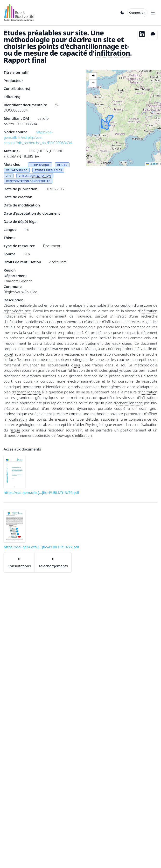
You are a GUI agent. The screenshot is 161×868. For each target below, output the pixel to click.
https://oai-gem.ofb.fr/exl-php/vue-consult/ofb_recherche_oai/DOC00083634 (38, 137)
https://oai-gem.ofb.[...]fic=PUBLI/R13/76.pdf (41, 492)
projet (8, 354)
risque (15, 430)
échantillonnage (92, 46)
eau (77, 365)
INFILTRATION (42, 176)
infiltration (112, 53)
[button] (93, 76)
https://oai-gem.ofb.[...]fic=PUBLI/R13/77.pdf (41, 547)
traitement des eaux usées (108, 343)
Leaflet (152, 164)
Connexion (137, 13)
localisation (18, 419)
